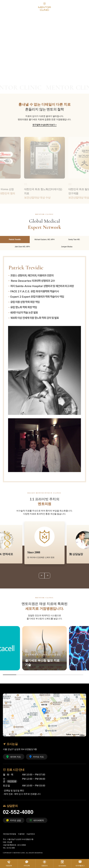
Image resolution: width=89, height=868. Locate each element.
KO (74, 6)
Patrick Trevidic (15, 240)
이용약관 (21, 834)
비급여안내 (31, 834)
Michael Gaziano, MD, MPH (44, 240)
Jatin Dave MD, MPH (22, 247)
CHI (84, 6)
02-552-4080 (18, 812)
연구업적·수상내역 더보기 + (44, 125)
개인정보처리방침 (9, 834)
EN (79, 6)
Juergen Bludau (67, 247)
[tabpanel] (44, 41)
